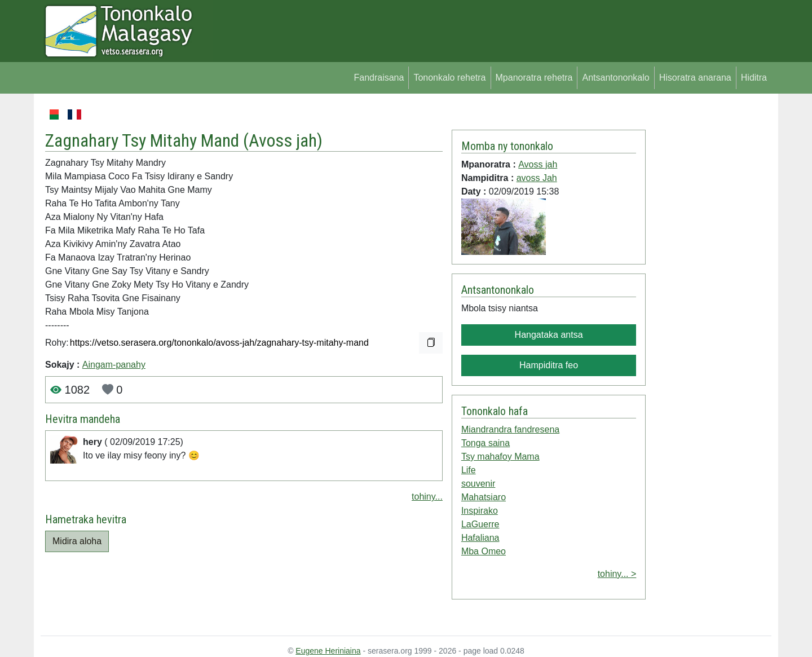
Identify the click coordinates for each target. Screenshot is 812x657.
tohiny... (427, 497)
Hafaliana (480, 538)
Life (469, 470)
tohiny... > (617, 574)
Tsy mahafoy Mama (500, 457)
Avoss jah (283, 140)
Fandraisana (379, 78)
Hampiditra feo (549, 365)
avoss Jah (537, 178)
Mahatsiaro (484, 497)
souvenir (478, 484)
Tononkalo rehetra (449, 78)
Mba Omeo (484, 551)
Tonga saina (486, 443)
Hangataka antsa (549, 335)
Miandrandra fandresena (510, 429)
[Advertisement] (709, 276)
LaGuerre (480, 524)
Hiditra (754, 78)
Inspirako (480, 511)
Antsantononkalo (615, 78)
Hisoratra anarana (695, 78)
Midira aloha (77, 541)
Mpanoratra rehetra (534, 78)
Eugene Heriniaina (328, 651)
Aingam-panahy (114, 365)
